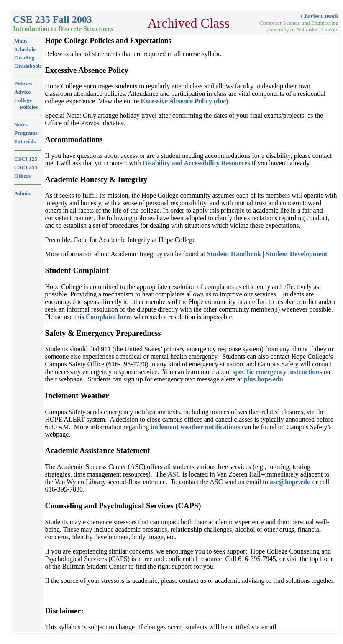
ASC (174, 474)
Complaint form (109, 317)
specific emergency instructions (277, 372)
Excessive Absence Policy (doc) (184, 101)
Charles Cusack (320, 16)
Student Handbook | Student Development (267, 254)
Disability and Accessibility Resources (196, 163)
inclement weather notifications (195, 427)
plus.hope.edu (264, 379)
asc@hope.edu (290, 482)
